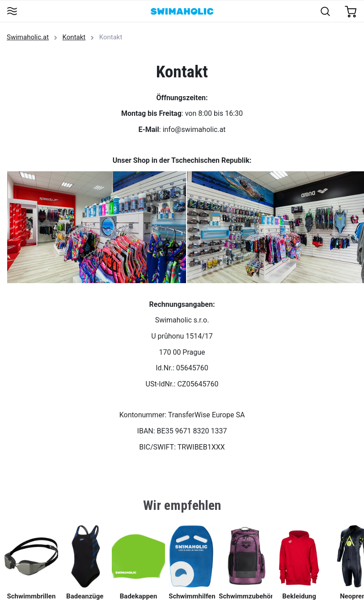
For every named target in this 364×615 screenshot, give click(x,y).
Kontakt (74, 37)
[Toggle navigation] (12, 12)
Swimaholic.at (28, 37)
